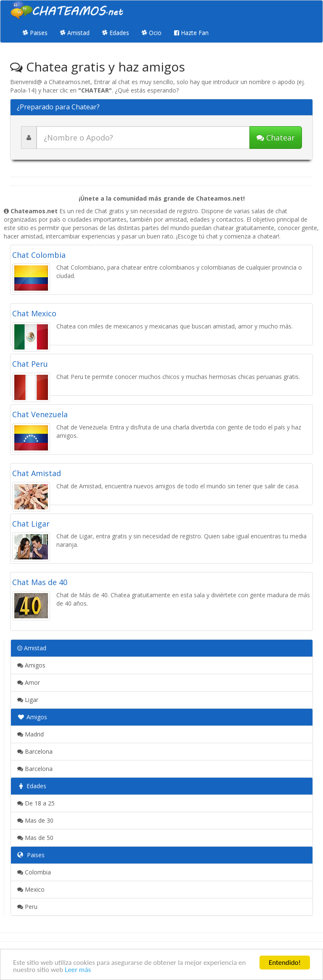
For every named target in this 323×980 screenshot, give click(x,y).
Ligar (28, 700)
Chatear (276, 138)
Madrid (30, 734)
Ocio (152, 33)
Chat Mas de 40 (40, 582)
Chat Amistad (37, 473)
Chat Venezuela (40, 414)
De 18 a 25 (36, 803)
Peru (27, 907)
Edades (116, 33)
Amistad (75, 33)
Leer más (78, 970)
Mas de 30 (35, 820)
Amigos (31, 665)
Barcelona (35, 751)
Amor (29, 682)
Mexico (31, 889)
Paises (35, 33)
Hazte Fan (191, 33)
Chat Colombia (39, 255)
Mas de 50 (35, 838)
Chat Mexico (34, 313)
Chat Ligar (31, 524)
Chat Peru (30, 364)
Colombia (34, 872)
